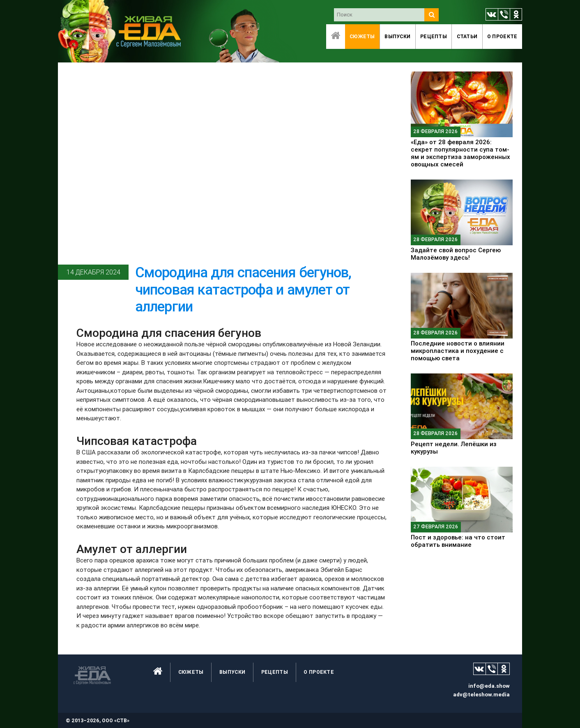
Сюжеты (362, 36)
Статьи (467, 36)
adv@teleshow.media (481, 695)
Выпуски (397, 36)
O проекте (502, 36)
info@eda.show (489, 686)
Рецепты (434, 36)
